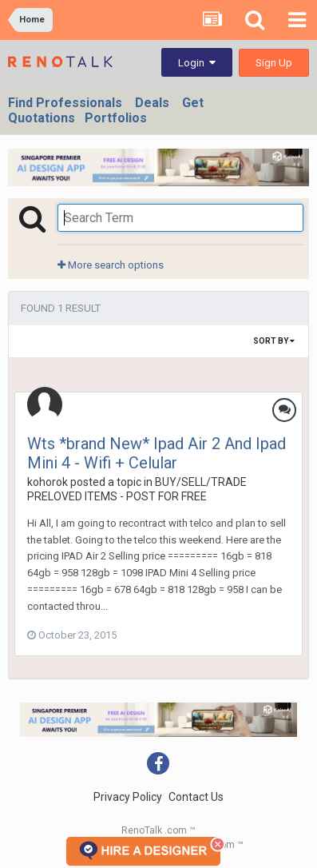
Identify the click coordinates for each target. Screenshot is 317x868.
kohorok (48, 482)
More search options (111, 265)
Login (197, 63)
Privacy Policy (128, 797)
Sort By (274, 341)
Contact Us (196, 797)
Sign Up (274, 63)
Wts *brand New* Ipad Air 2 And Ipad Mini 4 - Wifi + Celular (157, 453)
